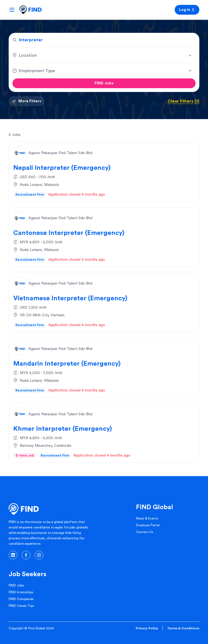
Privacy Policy (147, 628)
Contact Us (145, 532)
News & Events (147, 518)
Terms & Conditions (183, 628)
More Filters (27, 101)
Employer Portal (148, 525)
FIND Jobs (104, 83)
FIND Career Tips (21, 606)
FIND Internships (21, 592)
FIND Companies (21, 599)
